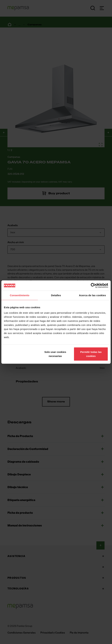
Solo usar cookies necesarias (55, 354)
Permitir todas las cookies (91, 354)
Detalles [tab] (56, 295)
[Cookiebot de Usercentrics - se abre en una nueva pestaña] (93, 286)
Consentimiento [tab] (20, 295)
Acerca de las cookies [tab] (92, 295)
